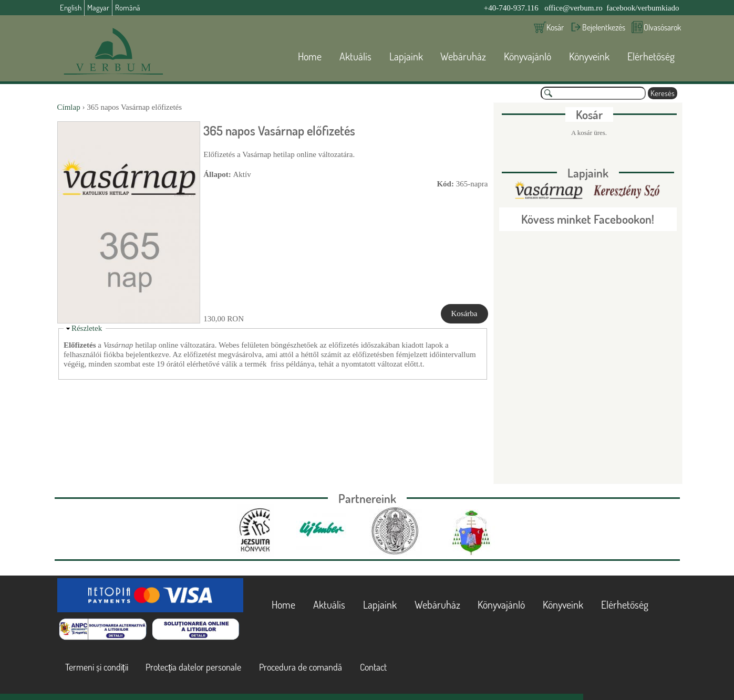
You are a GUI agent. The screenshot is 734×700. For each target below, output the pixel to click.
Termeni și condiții (97, 667)
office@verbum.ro (573, 8)
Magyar (98, 8)
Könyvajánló (528, 56)
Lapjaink (406, 56)
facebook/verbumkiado (643, 8)
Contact (373, 667)
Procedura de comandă (301, 667)
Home (310, 56)
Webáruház (463, 56)
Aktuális (355, 56)
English (71, 8)
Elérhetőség (651, 56)
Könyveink (589, 56)
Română (128, 8)
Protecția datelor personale (193, 667)
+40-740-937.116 (511, 8)
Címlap (69, 107)
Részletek (87, 328)
